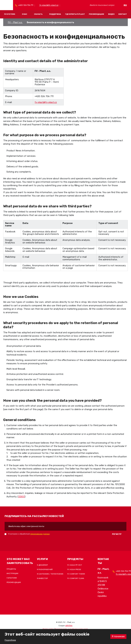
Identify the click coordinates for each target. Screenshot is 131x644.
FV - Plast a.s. (15, 22)
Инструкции (12, 573)
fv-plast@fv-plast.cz (49, 5)
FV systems (10, 14)
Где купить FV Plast (75, 14)
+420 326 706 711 (26, 5)
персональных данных (40, 534)
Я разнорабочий (45, 569)
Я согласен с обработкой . (29, 534)
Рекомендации (96, 14)
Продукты (11, 569)
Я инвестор (42, 578)
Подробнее (10, 640)
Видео (111, 14)
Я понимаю (118, 636)
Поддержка (55, 14)
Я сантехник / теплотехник (50, 574)
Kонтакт (123, 14)
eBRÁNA (69, 626)
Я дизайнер (42, 565)
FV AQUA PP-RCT (75, 565)
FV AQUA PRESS (74, 569)
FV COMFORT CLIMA (76, 578)
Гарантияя (12, 578)
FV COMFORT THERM (76, 574)
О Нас (25, 14)
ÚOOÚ (21, 497)
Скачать (38, 14)
